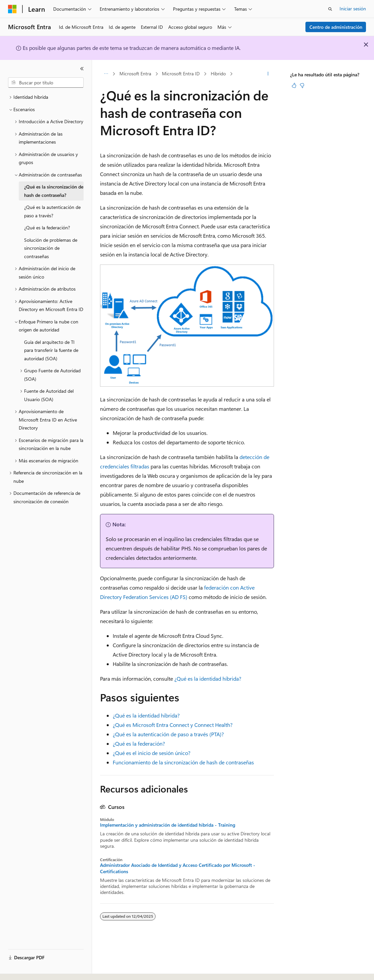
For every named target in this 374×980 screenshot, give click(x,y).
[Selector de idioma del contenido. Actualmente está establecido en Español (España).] (32, 969)
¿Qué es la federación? (139, 743)
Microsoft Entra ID (181, 73)
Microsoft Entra (135, 73)
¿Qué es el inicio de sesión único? (152, 753)
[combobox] (46, 83)
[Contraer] (82, 69)
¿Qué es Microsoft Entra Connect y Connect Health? (173, 725)
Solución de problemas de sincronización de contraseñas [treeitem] (51, 248)
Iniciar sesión (353, 9)
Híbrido (218, 73)
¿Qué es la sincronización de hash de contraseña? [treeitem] (54, 191)
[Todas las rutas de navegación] (106, 74)
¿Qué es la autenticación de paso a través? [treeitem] (52, 211)
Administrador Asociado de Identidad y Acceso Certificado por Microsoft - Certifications (178, 868)
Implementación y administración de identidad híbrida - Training (168, 825)
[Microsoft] (12, 9)
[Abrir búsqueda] (330, 9)
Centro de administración (336, 27)
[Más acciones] (268, 74)
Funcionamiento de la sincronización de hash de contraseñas (183, 762)
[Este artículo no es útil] (302, 85)
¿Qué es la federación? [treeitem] (47, 228)
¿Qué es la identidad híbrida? (208, 679)
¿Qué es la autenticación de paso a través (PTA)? (168, 734)
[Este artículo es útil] (294, 85)
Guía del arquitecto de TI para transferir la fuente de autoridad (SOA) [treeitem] (51, 350)
